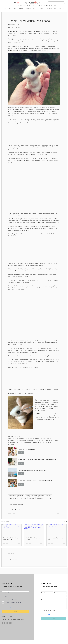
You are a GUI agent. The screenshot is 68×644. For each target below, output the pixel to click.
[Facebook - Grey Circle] (3, 623)
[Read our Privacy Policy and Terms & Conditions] (14, 619)
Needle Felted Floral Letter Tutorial (33, 539)
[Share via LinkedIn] (16, 509)
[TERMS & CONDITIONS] (58, 571)
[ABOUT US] (9, 571)
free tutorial (21, 496)
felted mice (32, 498)
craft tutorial (49, 496)
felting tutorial (24, 498)
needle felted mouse (14, 498)
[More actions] (59, 17)
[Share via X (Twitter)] (12, 509)
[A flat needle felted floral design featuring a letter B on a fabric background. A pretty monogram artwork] (34, 530)
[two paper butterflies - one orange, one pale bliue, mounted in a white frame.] (12, 530)
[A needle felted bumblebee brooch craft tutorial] (57, 530)
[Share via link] (19, 509)
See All (65, 521)
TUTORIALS (11, 505)
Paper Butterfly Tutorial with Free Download (11, 539)
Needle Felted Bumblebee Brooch (55, 539)
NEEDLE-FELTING (19, 505)
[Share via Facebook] (9, 509)
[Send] (54, 618)
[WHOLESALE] (22, 571)
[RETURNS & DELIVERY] (39, 571)
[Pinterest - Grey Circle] (7, 623)
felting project (49, 498)
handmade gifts (40, 498)
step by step (12, 501)
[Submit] (15, 611)
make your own (13, 496)
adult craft (42, 496)
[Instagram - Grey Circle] (10, 623)
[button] (18, 3)
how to (27, 496)
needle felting (34, 496)
